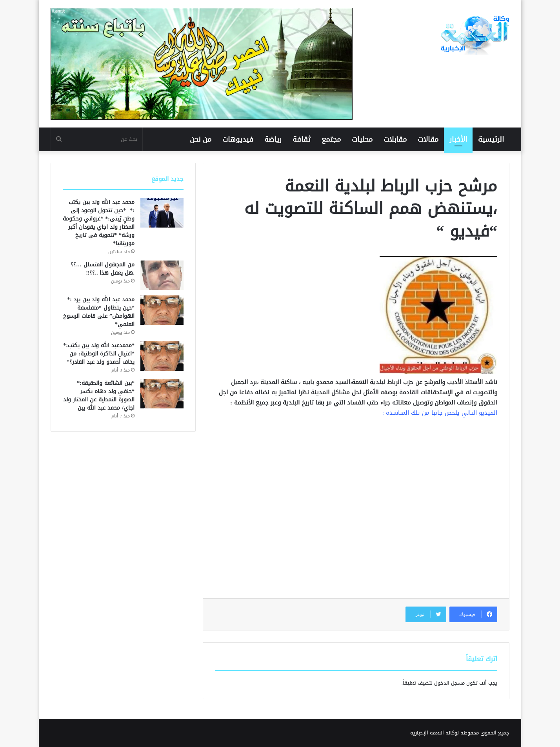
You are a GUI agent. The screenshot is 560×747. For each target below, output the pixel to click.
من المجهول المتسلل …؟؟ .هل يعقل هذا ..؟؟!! (103, 269)
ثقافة (302, 139)
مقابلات (395, 139)
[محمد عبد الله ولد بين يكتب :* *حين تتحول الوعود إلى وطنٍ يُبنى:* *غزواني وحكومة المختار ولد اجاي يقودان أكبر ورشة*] (162, 213)
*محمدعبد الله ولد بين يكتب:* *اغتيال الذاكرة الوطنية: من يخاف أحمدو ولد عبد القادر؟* (99, 354)
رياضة (273, 139)
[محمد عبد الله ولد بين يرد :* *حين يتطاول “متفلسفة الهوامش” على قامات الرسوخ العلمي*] (162, 310)
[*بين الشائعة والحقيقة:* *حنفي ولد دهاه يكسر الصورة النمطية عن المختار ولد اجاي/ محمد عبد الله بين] (162, 394)
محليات (362, 139)
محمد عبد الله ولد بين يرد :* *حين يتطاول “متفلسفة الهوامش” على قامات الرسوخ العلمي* (99, 312)
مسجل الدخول (449, 683)
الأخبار (458, 139)
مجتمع (331, 139)
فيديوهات (238, 139)
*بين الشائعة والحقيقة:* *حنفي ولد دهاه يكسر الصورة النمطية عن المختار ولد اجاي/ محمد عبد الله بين (99, 395)
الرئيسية (491, 139)
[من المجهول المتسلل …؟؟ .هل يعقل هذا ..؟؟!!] (162, 275)
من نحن (201, 139)
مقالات (428, 139)
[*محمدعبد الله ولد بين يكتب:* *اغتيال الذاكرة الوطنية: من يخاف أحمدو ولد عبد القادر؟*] (162, 356)
